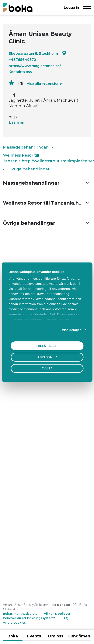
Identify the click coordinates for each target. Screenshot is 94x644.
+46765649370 (22, 60)
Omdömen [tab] (79, 636)
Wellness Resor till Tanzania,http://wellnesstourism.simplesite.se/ (48, 158)
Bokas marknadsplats (20, 614)
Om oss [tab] (56, 636)
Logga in (71, 7)
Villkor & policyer (57, 614)
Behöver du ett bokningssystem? (29, 618)
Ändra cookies (14, 623)
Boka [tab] (13, 636)
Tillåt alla (47, 346)
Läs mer (17, 122)
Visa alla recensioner (45, 83)
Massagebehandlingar (25, 147)
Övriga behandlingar (29, 169)
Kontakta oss (20, 72)
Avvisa (47, 368)
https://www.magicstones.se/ (35, 66)
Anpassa (47, 357)
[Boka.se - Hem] (18, 7)
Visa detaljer (71, 330)
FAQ (65, 618)
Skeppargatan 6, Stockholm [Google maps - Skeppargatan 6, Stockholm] (38, 53)
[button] (47, 183)
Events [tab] (34, 636)
